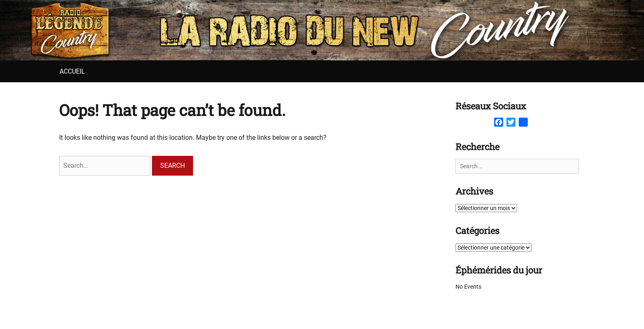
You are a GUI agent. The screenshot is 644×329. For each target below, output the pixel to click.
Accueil (72, 71)
